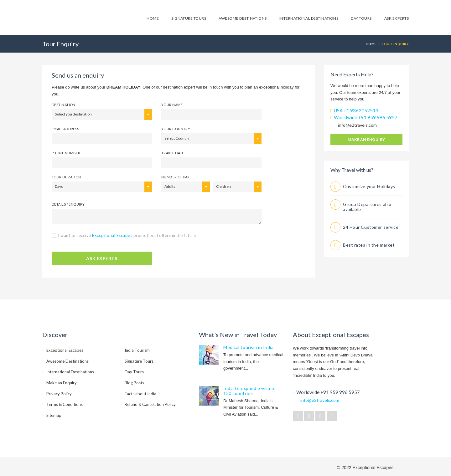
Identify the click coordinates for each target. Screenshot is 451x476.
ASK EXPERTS (102, 258)
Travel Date (173, 153)
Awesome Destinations (243, 18)
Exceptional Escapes (65, 350)
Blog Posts (134, 383)
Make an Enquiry (366, 139)
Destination (64, 105)
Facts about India (140, 394)
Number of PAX (176, 177)
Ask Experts (397, 18)
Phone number (66, 153)
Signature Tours (189, 18)
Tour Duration (66, 177)
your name (172, 105)
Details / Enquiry (68, 204)
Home (153, 18)
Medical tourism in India (248, 347)
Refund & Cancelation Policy (150, 404)
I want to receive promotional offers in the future (127, 235)
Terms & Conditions (65, 404)
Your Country (176, 129)
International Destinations (309, 18)
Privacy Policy (59, 394)
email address (65, 129)
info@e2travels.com (357, 125)
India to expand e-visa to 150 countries (250, 391)
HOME (371, 44)
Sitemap (54, 415)
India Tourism (137, 350)
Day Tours (361, 18)
